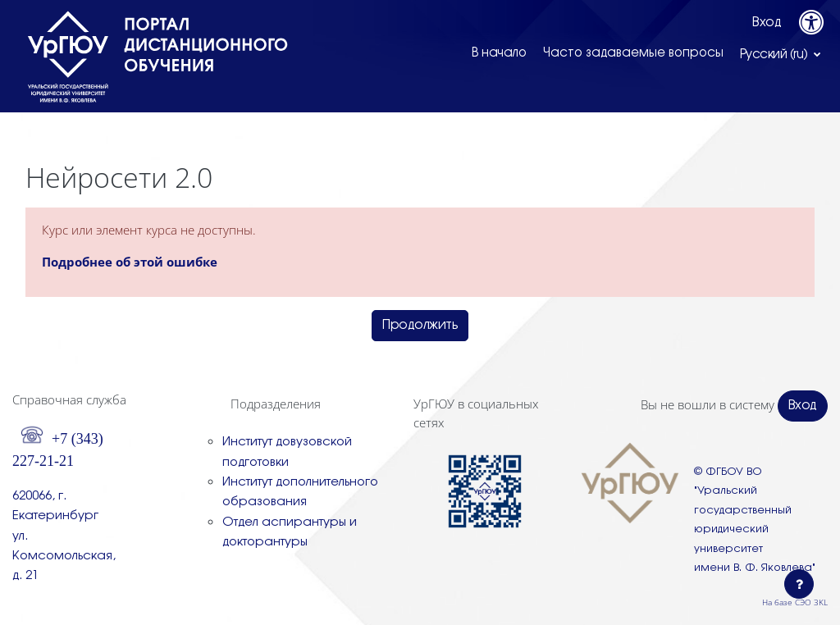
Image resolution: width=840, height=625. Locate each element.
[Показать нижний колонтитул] (799, 584)
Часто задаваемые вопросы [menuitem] (633, 53)
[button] (781, 54)
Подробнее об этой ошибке (130, 262)
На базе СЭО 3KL (795, 602)
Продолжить (420, 325)
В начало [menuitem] (499, 53)
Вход (767, 23)
